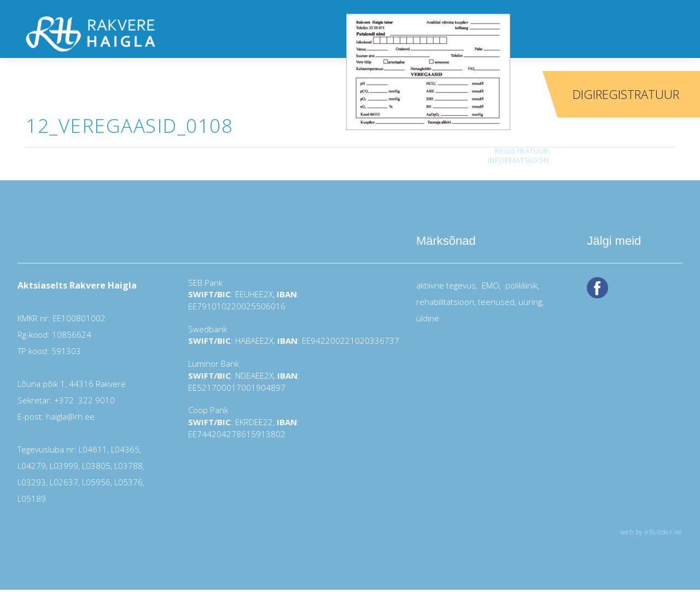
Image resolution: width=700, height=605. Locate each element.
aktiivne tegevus (446, 285)
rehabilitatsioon (445, 302)
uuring (530, 302)
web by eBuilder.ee (651, 532)
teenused (495, 302)
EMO (489, 285)
